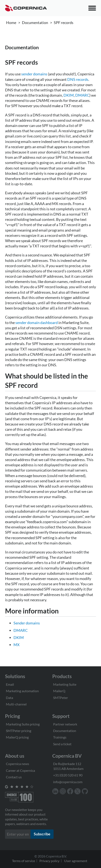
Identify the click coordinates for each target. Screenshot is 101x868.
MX (17, 645)
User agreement (76, 861)
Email (10, 684)
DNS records (78, 79)
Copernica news (18, 764)
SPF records (64, 23)
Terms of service (24, 861)
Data (9, 698)
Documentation (35, 23)
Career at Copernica (20, 770)
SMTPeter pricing (19, 731)
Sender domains (27, 623)
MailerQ (59, 691)
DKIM (69, 95)
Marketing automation (22, 691)
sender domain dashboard (37, 323)
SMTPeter (61, 698)
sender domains (34, 74)
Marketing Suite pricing (23, 724)
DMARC (82, 95)
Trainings (60, 737)
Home (11, 23)
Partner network (65, 724)
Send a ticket (62, 744)
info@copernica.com (68, 782)
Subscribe (42, 834)
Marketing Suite (65, 684)
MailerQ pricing (17, 737)
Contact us (14, 777)
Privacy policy (49, 861)
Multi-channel (16, 704)
